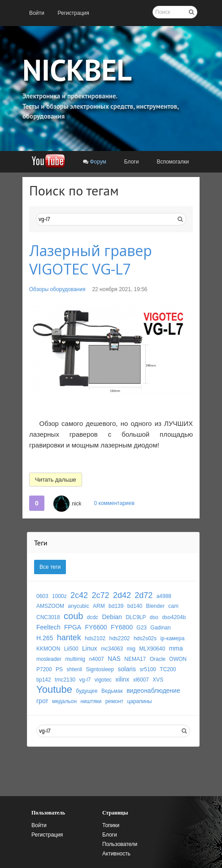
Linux (89, 648)
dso (154, 617)
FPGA (73, 627)
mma (176, 648)
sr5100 (148, 669)
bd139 (116, 606)
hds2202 (119, 638)
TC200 (168, 669)
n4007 (96, 659)
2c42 (79, 595)
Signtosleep (100, 669)
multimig (75, 659)
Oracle (158, 659)
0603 (42, 596)
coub (73, 616)
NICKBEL (77, 70)
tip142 (44, 680)
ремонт (114, 701)
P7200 (44, 669)
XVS (158, 680)
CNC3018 (48, 617)
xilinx (122, 679)
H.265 (45, 638)
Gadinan (160, 628)
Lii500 (71, 649)
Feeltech (48, 627)
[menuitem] (37, 13)
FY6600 (96, 627)
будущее (87, 691)
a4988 (164, 596)
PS (59, 669)
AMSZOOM (50, 606)
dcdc (93, 617)
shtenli (74, 669)
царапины (139, 701)
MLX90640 (152, 649)
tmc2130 (65, 680)
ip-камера (173, 638)
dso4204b (174, 617)
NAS (114, 659)
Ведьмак (112, 691)
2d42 (122, 595)
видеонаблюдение (153, 691)
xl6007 (141, 680)
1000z (59, 596)
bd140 (135, 606)
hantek (69, 638)
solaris (127, 669)
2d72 (144, 595)
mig (131, 649)
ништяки (91, 701)
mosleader (49, 659)
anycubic (78, 606)
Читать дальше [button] (56, 480)
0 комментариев (114, 503)
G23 (141, 628)
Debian (112, 617)
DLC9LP (136, 617)
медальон (64, 701)
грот (42, 701)
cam (173, 606)
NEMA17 (135, 659)
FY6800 (122, 627)
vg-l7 (85, 680)
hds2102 (95, 638)
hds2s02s (145, 638)
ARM (99, 606)
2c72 (100, 595)
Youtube (54, 689)
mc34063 (112, 649)
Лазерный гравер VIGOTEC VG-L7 (91, 260)
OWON (178, 659)
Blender (155, 606)
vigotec (103, 680)
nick (76, 504)
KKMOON (48, 649)
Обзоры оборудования (57, 289)
